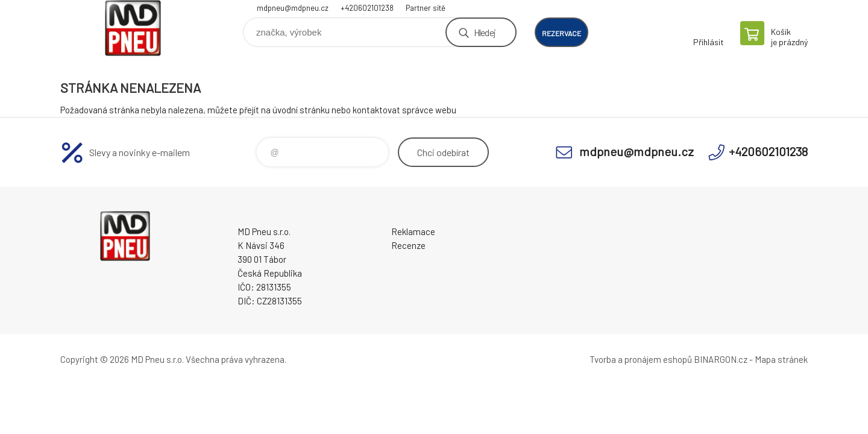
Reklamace (413, 231)
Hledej (485, 32)
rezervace (561, 33)
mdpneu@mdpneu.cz (293, 8)
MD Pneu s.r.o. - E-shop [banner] (133, 28)
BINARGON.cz (721, 359)
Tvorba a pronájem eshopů (641, 359)
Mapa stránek (781, 359)
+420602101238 (367, 8)
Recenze (408, 245)
